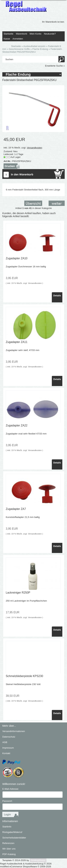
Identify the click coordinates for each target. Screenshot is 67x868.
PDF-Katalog (9, 854)
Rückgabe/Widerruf (12, 832)
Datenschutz (9, 737)
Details (57, 296)
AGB (5, 742)
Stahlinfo (7, 827)
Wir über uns (9, 849)
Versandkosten (34, 148)
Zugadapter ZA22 (17, 425)
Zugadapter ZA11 (17, 342)
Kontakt (6, 753)
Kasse (7, 39)
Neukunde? (50, 34)
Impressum (8, 748)
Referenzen (8, 843)
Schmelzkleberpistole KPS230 (24, 676)
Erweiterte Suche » (55, 66)
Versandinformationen (14, 731)
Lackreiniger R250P (18, 593)
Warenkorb (22, 34)
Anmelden (18, 39)
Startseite (8, 34)
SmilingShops (38, 860)
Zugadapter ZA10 (17, 258)
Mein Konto (36, 34)
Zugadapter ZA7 (16, 509)
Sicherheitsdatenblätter (14, 838)
